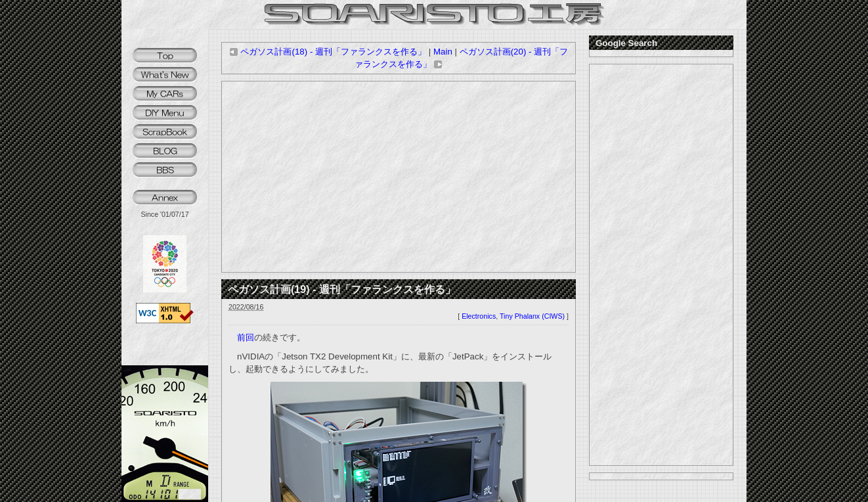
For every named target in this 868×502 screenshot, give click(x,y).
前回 (246, 337)
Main (443, 52)
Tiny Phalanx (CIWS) (532, 316)
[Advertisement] (399, 177)
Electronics (479, 316)
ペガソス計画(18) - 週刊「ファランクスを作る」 (328, 52)
